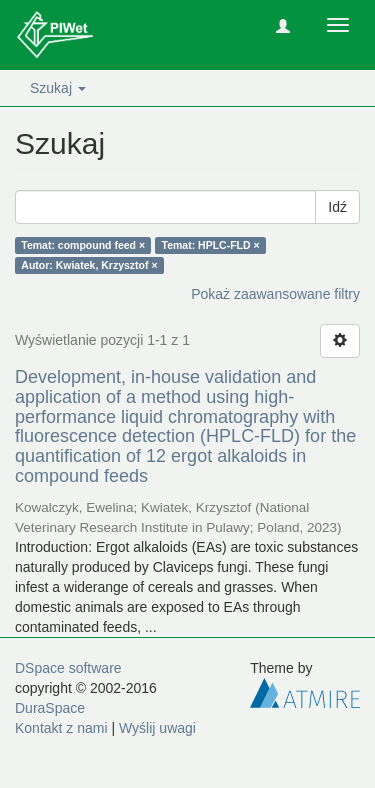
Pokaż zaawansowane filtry (275, 294)
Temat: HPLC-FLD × (211, 245)
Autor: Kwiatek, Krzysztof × (89, 265)
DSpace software (68, 668)
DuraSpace (50, 708)
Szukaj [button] (58, 88)
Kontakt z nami (61, 728)
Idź (337, 207)
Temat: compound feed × (83, 245)
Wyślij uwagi (157, 728)
